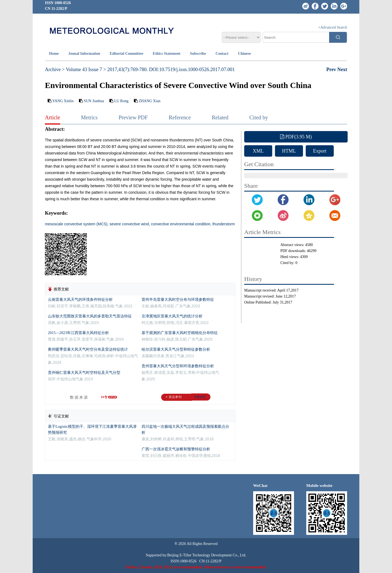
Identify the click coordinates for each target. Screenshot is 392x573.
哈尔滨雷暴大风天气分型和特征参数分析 (176, 349)
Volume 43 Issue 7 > (86, 69)
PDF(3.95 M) (296, 137)
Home (54, 54)
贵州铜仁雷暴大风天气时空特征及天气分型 (84, 373)
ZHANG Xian (149, 101)
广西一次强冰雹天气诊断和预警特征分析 (176, 449)
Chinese (244, 54)
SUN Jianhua (94, 101)
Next (342, 69)
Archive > (55, 69)
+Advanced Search (333, 27)
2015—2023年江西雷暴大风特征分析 (78, 333)
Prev (332, 69)
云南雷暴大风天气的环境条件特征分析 (80, 300)
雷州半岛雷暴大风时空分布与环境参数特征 (178, 300)
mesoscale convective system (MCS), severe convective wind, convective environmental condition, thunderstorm (140, 224)
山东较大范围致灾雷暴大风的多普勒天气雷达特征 (90, 316)
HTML (289, 151)
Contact (222, 54)
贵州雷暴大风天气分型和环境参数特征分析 (178, 366)
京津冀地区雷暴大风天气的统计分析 (172, 316)
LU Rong (121, 101)
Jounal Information (84, 54)
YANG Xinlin (63, 101)
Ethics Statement (167, 54)
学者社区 (200, 397)
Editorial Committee (126, 54)
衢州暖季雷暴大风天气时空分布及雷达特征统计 (88, 349)
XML (258, 151)
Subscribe (198, 54)
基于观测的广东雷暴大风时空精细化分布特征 (180, 333)
